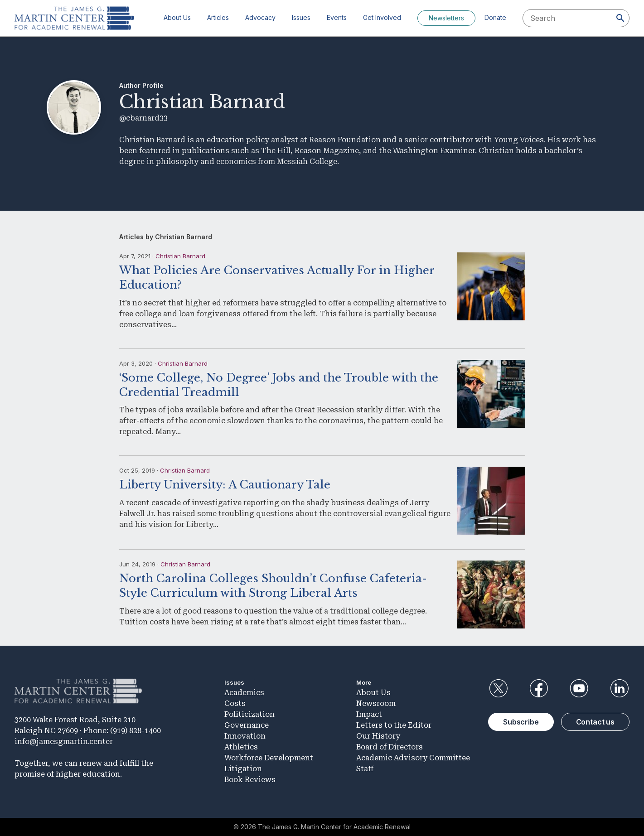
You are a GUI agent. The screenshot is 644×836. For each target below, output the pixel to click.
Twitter (498, 688)
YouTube (579, 688)
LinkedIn (620, 688)
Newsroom (376, 703)
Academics (244, 693)
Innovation (245, 736)
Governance (247, 725)
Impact (369, 714)
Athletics (241, 747)
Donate (495, 17)
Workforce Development (269, 758)
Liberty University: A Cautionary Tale (225, 485)
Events (337, 17)
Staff (365, 769)
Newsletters (446, 18)
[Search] (620, 18)
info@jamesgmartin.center (64, 742)
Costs (235, 703)
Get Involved (382, 17)
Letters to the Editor (394, 725)
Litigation (243, 769)
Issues (301, 17)
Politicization (249, 714)
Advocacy (260, 17)
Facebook (538, 688)
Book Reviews (250, 780)
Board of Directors (390, 747)
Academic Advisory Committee (413, 758)
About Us (177, 17)
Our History (378, 736)
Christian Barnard (180, 256)
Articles (218, 17)
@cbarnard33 (143, 118)
